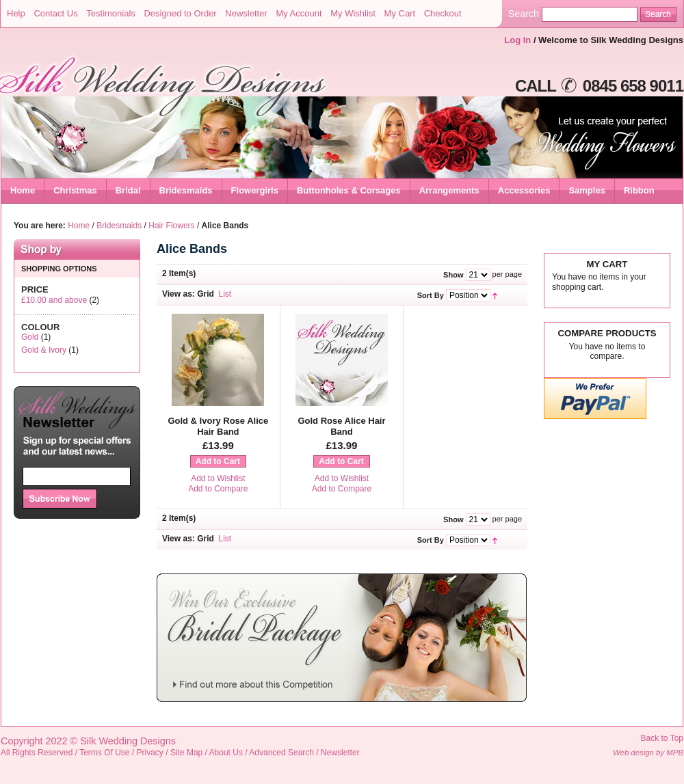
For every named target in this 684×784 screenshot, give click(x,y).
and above (54, 300)
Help (16, 13)
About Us (226, 753)
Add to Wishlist (218, 478)
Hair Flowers (171, 226)
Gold (30, 337)
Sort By (431, 295)
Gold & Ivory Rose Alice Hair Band (218, 426)
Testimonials (111, 13)
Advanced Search (281, 753)
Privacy (150, 753)
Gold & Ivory (44, 350)
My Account (299, 13)
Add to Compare (218, 489)
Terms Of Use (104, 753)
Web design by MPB (648, 753)
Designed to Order (180, 13)
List (225, 294)
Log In (517, 40)
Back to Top (662, 738)
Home (23, 190)
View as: (179, 294)
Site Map (186, 753)
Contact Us (55, 13)
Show (453, 275)
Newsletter (246, 13)
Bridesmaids (119, 226)
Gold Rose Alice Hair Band (341, 426)
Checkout (443, 13)
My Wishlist (353, 13)
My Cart (400, 13)
